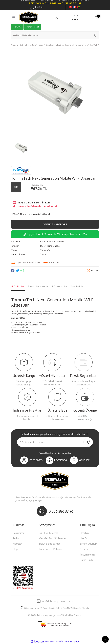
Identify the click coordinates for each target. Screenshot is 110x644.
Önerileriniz (76, 286)
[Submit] (88, 442)
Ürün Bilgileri (18, 286)
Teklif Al (17, 27)
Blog (15, 549)
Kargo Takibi (33, 27)
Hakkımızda (19, 533)
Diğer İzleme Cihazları (51, 246)
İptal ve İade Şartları (50, 544)
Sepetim (85, 549)
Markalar (17, 544)
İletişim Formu (87, 555)
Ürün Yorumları (59, 286)
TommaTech (46, 250)
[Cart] (97, 18)
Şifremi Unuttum (89, 544)
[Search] (55, 35)
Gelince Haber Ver (55, 224)
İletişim (17, 538)
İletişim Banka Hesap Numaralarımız (47, 9)
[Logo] (29, 17)
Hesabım (85, 533)
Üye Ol (84, 538)
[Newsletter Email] (55, 442)
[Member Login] (56, 18)
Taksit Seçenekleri (38, 286)
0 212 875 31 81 (71, 3)
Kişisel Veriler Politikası (51, 549)
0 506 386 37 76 (52, 385)
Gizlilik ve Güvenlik (49, 533)
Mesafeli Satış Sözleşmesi (53, 538)
